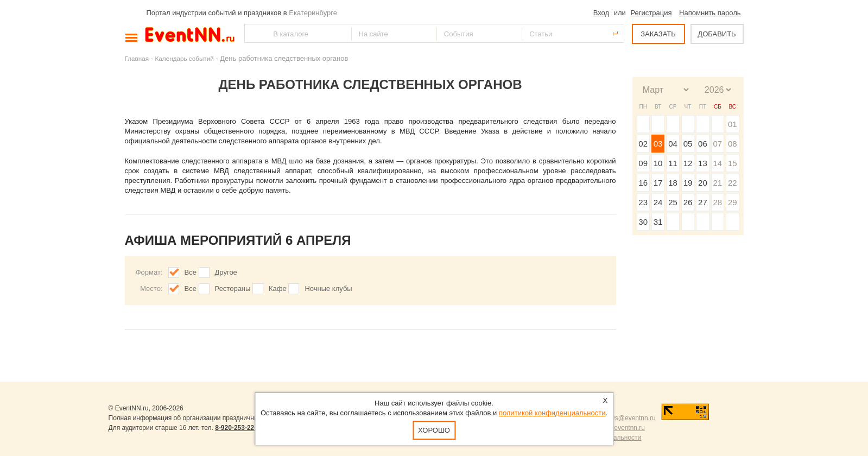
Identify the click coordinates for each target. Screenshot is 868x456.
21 (717, 183)
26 (688, 202)
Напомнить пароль (710, 13)
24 (658, 202)
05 (688, 144)
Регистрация (651, 13)
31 (658, 222)
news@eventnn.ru (629, 418)
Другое (226, 272)
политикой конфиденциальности (552, 413)
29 (733, 202)
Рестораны (233, 289)
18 (673, 183)
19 (688, 183)
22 (733, 183)
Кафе (278, 289)
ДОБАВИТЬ (717, 34)
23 (643, 202)
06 (703, 144)
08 (733, 144)
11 (673, 163)
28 (717, 202)
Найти (254, 33)
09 (643, 163)
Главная (137, 58)
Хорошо (434, 430)
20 (703, 183)
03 (658, 144)
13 (703, 163)
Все (191, 272)
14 (717, 163)
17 (658, 183)
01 (733, 124)
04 (673, 144)
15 (733, 163)
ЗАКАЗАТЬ (658, 34)
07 (717, 144)
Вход (601, 13)
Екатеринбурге (313, 13)
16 (643, 183)
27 (703, 202)
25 (673, 202)
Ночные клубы (328, 289)
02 (643, 144)
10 (658, 163)
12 (688, 163)
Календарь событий (185, 58)
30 (643, 222)
